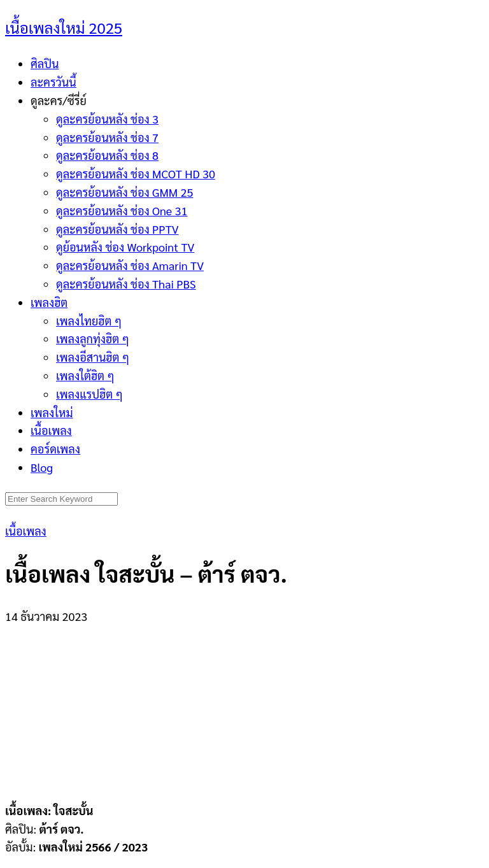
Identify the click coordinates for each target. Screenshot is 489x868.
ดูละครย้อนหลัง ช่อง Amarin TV (130, 265)
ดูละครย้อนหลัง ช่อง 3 (107, 119)
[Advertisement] (244, 706)
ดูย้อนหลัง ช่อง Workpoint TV (125, 247)
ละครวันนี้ (53, 82)
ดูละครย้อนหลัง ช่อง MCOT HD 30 (136, 174)
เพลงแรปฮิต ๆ (89, 394)
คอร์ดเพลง (55, 449)
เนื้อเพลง (51, 430)
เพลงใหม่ (52, 412)
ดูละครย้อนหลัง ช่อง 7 (107, 137)
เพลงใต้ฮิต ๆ (85, 375)
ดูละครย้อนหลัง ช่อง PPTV (117, 229)
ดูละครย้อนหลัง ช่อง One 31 (122, 210)
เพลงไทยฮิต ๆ (89, 321)
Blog (42, 467)
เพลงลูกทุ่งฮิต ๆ (93, 338)
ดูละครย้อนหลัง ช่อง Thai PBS (126, 284)
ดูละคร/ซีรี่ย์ (59, 100)
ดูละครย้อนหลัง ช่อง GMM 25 (124, 192)
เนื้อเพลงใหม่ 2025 (64, 27)
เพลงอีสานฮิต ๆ (93, 357)
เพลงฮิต (49, 302)
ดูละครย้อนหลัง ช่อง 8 (107, 155)
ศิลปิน (45, 63)
